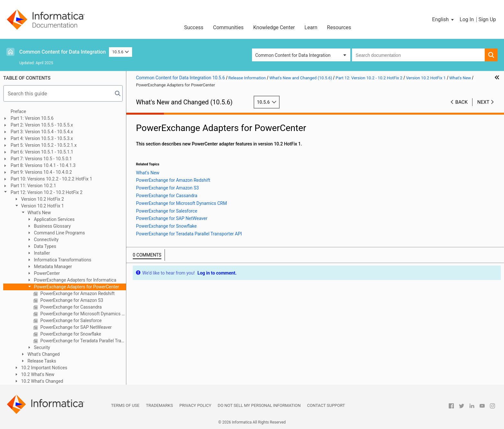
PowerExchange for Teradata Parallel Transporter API (83, 341)
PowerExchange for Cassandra (70, 307)
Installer (41, 253)
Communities (228, 27)
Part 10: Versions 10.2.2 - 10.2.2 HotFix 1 (51, 179)
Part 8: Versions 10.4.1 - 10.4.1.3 (43, 165)
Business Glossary (52, 226)
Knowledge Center (274, 27)
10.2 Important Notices (44, 368)
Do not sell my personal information (259, 405)
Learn (311, 27)
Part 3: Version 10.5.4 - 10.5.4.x (42, 132)
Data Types (45, 246)
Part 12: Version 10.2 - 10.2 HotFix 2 (47, 192)
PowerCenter (46, 273)
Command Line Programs (59, 233)
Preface (18, 111)
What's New (39, 213)
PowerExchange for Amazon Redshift (77, 293)
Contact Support (326, 405)
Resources (339, 27)
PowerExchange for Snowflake (70, 334)
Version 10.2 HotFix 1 (42, 206)
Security (41, 347)
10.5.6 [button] (121, 52)
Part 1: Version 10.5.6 (32, 118)
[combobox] (418, 55)
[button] (443, 20)
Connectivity (46, 240)
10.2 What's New (37, 374)
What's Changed (43, 354)
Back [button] (462, 102)
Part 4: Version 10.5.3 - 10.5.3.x (42, 138)
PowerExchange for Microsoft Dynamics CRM (83, 314)
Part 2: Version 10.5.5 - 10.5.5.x (42, 125)
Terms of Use (125, 405)
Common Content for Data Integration (63, 52)
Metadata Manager (52, 267)
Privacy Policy (195, 405)
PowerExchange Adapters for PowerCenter (76, 287)
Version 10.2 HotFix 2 (42, 199)
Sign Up (487, 19)
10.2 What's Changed (42, 381)
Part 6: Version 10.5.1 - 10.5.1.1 (42, 152)
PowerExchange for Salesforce (70, 320)
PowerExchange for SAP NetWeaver (76, 327)
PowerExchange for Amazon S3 (71, 300)
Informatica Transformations (62, 260)
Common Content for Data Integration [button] (293, 55)
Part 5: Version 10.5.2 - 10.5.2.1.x (44, 145)
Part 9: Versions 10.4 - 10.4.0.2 (41, 172)
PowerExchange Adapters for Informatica (75, 280)
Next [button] (483, 102)
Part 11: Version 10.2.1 (33, 186)
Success (194, 27)
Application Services (54, 219)
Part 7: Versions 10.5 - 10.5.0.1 (41, 159)
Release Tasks (41, 361)
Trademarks (159, 405)
